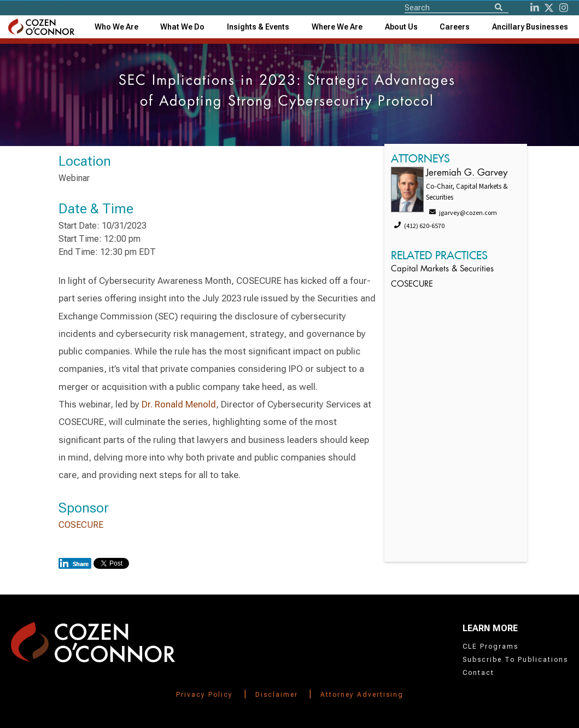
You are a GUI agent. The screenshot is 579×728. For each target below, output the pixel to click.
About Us (401, 27)
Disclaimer (277, 695)
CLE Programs (490, 647)
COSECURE (81, 525)
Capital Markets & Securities (442, 269)
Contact (478, 673)
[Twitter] (549, 8)
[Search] (499, 8)
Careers (455, 27)
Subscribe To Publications (515, 660)
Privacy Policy (204, 695)
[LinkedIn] (535, 8)
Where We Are (337, 27)
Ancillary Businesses (530, 27)
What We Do (182, 27)
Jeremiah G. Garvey (467, 173)
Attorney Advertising (362, 695)
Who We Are (116, 27)
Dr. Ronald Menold (179, 404)
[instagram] (564, 8)
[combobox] (258, 27)
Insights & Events (258, 27)
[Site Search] (457, 7)
